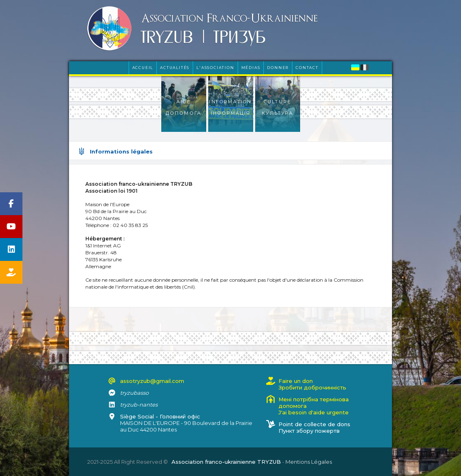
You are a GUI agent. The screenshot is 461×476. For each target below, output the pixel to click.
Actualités (175, 68)
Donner (278, 68)
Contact (307, 68)
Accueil (143, 68)
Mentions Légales (309, 462)
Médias (251, 68)
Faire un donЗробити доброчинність (312, 384)
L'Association (215, 68)
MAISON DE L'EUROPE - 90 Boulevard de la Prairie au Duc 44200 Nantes (186, 423)
